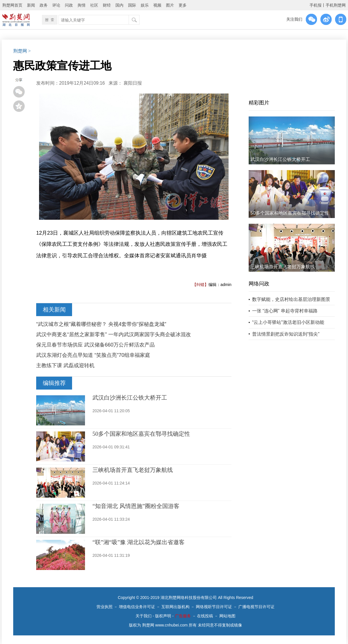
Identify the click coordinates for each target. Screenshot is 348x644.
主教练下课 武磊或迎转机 (65, 365)
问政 (69, 5)
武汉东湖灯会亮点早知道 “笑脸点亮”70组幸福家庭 (93, 355)
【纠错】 (200, 285)
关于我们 (144, 616)
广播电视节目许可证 (256, 607)
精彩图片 (259, 103)
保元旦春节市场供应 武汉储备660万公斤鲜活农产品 (95, 345)
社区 (94, 5)
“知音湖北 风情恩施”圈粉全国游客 (136, 506)
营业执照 (105, 607)
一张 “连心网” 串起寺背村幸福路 (285, 311)
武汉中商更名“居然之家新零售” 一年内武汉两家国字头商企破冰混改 (114, 334)
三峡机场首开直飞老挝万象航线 (133, 470)
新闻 (31, 5)
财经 (107, 5)
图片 (170, 5)
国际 (132, 5)
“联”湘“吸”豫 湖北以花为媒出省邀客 (139, 542)
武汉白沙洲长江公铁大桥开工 (130, 398)
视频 (157, 5)
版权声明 (163, 616)
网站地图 (227, 616)
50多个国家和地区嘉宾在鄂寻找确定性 (141, 434)
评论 (56, 5)
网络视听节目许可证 (214, 607)
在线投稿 (205, 616)
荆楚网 (20, 51)
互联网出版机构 (175, 607)
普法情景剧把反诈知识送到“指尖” (286, 334)
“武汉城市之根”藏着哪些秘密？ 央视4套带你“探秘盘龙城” (101, 324)
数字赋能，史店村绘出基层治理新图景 (291, 299)
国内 (119, 5)
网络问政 (259, 284)
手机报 (316, 5)
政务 (44, 5)
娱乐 (145, 5)
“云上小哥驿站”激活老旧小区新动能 (288, 322)
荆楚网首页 (12, 5)
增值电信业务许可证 (137, 607)
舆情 (82, 5)
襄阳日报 (133, 83)
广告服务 (183, 616)
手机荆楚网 (336, 5)
